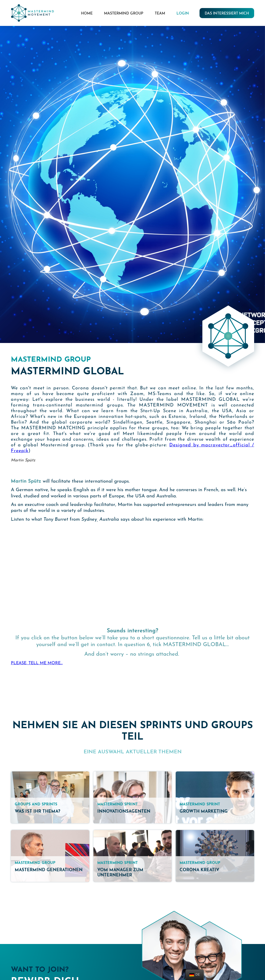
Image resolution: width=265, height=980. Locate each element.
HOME (87, 14)
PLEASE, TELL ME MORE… (37, 663)
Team (160, 14)
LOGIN (183, 14)
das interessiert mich (227, 14)
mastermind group (124, 14)
